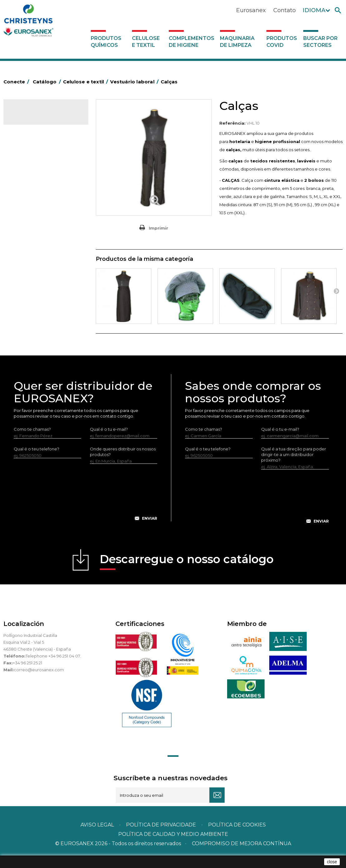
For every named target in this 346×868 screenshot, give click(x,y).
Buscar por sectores (320, 42)
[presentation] (85, 509)
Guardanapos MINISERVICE (43, 207)
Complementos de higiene (192, 42)
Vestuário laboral (32, 227)
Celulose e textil (146, 42)
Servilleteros (28, 236)
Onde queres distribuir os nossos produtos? (123, 463)
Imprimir (158, 228)
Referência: (232, 123)
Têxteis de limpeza (34, 217)
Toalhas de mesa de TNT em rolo (43, 183)
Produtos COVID (282, 42)
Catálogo (33, 117)
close (332, 862)
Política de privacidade (161, 837)
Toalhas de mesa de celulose (45, 169)
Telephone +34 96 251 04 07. (53, 667)
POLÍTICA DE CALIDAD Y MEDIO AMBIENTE (173, 846)
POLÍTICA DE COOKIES (237, 837)
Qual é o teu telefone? (37, 460)
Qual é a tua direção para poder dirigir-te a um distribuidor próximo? (294, 466)
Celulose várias (31, 159)
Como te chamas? (32, 441)
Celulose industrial (34, 150)
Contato (285, 10)
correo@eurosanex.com (39, 681)
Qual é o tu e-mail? (109, 441)
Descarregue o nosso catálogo (187, 573)
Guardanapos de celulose (41, 198)
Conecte (17, 82)
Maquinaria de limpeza (237, 42)
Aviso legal (97, 837)
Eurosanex (251, 10)
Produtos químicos (106, 42)
